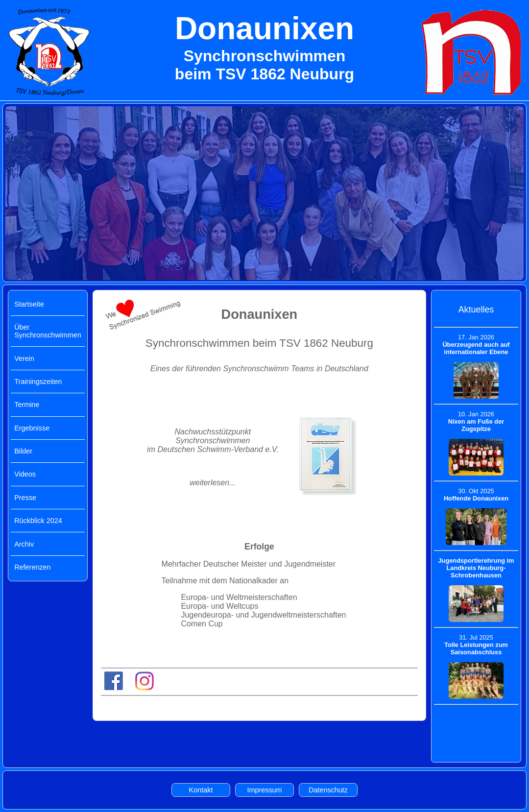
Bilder (23, 451)
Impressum (264, 790)
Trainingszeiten (38, 382)
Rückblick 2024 (38, 521)
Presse (25, 498)
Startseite (29, 304)
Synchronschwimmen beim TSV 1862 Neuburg (259, 343)
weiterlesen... (213, 483)
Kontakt (201, 790)
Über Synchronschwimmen (48, 331)
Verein (24, 358)
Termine (27, 405)
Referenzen (32, 567)
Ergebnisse (32, 428)
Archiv (24, 544)
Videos (25, 474)
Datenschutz (328, 790)
